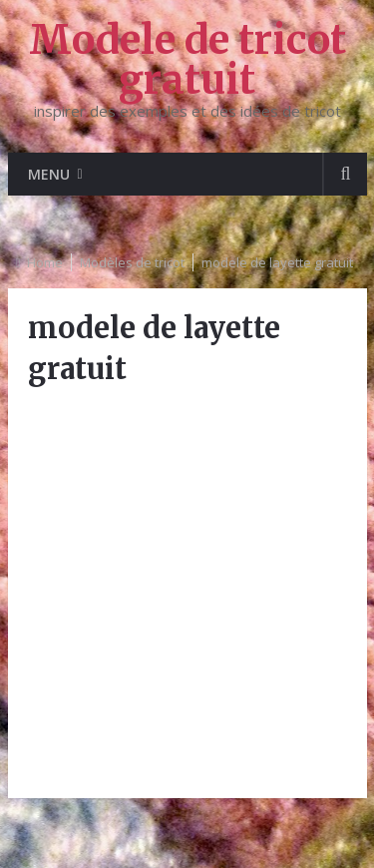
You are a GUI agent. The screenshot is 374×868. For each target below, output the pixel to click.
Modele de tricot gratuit (187, 60)
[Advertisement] (187, 591)
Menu (49, 174)
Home (45, 262)
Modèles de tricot (132, 262)
